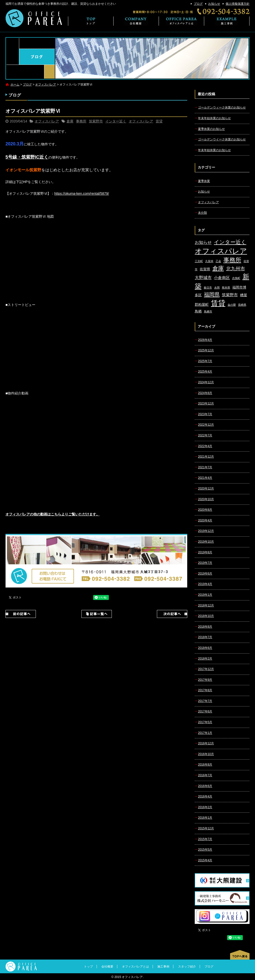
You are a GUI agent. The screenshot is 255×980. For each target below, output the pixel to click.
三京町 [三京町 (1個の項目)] (199, 261)
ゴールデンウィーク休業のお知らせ (222, 107)
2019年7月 (205, 563)
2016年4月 (205, 796)
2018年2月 (205, 659)
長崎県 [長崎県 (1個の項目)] (242, 305)
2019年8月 (205, 552)
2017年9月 (205, 680)
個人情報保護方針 (238, 4)
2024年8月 (205, 393)
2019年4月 (205, 584)
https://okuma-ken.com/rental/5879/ (82, 194)
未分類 (202, 213)
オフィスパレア (46, 85)
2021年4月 (205, 478)
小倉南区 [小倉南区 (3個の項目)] (222, 278)
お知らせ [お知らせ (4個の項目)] (203, 242)
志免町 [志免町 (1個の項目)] (236, 278)
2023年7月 (205, 414)
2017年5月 (205, 722)
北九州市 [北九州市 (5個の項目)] (236, 269)
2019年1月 (205, 595)
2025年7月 (205, 361)
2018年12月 (206, 605)
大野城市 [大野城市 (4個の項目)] (203, 278)
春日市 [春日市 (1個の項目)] (208, 288)
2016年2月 (205, 807)
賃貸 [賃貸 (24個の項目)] (218, 303)
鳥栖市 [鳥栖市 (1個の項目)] (208, 311)
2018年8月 (205, 627)
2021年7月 (205, 467)
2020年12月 (206, 489)
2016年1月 (205, 818)
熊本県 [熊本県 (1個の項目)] (226, 288)
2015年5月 (205, 850)
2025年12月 (206, 350)
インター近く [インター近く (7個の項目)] (230, 242)
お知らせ (214, 4)
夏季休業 (204, 181)
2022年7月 (205, 435)
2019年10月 (206, 542)
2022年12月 (206, 425)
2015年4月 (205, 860)
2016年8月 (205, 765)
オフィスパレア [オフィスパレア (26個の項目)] (221, 251)
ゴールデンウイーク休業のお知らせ (222, 139)
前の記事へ (21, 614)
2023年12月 (206, 403)
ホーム (15, 85)
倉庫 (70, 121)
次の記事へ (172, 614)
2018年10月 (206, 616)
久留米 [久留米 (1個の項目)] (209, 261)
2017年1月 (205, 733)
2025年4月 (205, 372)
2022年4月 (205, 446)
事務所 (81, 121)
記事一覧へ (97, 614)
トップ (91, 21)
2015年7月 (205, 839)
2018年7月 (205, 637)
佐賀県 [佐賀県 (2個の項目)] (205, 269)
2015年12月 (206, 828)
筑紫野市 (96, 121)
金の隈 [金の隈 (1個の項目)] (232, 305)
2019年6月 (205, 574)
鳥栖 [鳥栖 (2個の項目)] (198, 311)
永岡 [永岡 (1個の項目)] (217, 288)
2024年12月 (206, 382)
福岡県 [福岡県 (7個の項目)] (212, 294)
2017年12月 (206, 669)
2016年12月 (206, 743)
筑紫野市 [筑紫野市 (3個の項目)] (230, 295)
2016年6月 (205, 786)
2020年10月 (206, 499)
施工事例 (227, 21)
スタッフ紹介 (187, 967)
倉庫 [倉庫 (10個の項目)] (218, 268)
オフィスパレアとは (182, 21)
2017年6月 (205, 711)
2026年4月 (205, 340)
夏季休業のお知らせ (211, 129)
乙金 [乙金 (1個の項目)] (218, 261)
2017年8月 (205, 690)
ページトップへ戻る (240, 955)
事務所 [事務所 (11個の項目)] (232, 260)
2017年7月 (205, 701)
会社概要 (136, 21)
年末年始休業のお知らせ (214, 118)
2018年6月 (205, 648)
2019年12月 (206, 531)
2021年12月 (206, 457)
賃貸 (159, 121)
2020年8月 (205, 510)
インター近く (116, 121)
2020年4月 (205, 520)
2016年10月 (206, 754)
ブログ (198, 4)
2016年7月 (205, 775)
